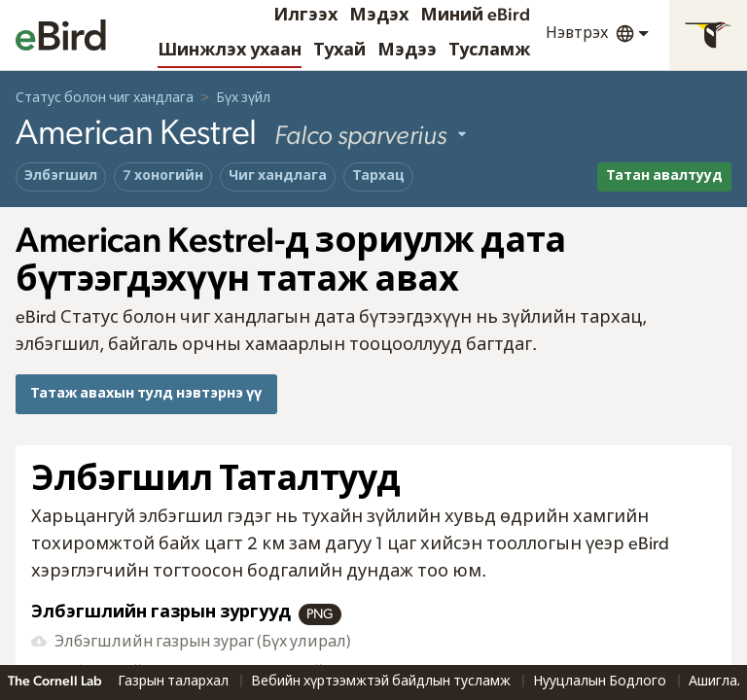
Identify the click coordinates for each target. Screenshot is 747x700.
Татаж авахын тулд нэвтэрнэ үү (146, 393)
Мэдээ (407, 51)
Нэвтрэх (577, 33)
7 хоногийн (163, 176)
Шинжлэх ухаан (230, 51)
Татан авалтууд (664, 176)
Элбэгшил (61, 176)
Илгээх (305, 16)
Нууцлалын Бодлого (601, 682)
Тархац (378, 176)
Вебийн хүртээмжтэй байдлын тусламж (382, 682)
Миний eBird (475, 16)
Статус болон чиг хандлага (105, 98)
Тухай (339, 51)
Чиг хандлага (278, 176)
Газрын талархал (175, 682)
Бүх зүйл (243, 98)
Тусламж (489, 51)
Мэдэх (379, 16)
